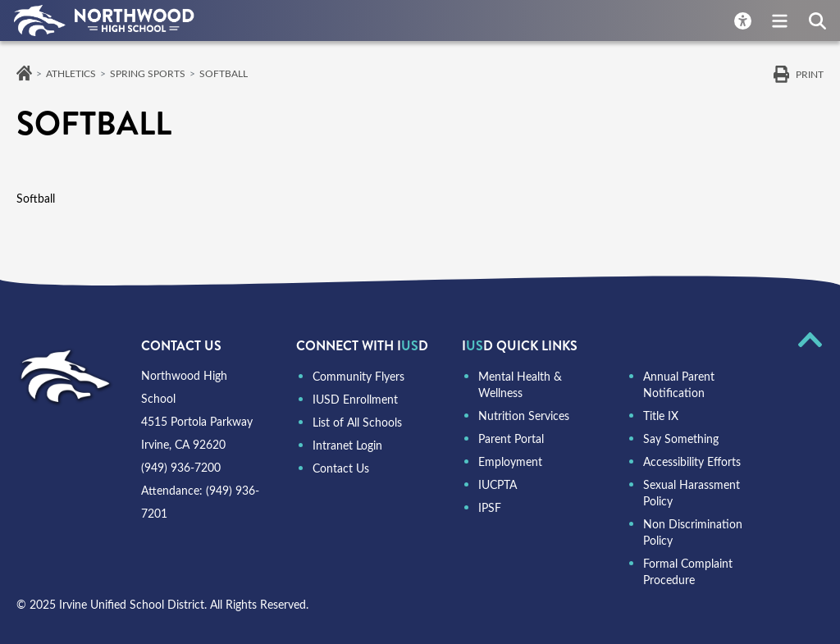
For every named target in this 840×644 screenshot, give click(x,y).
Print (810, 74)
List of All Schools (357, 422)
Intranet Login (347, 445)
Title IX (661, 416)
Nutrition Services (524, 416)
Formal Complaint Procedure (688, 571)
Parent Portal (511, 438)
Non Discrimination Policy (693, 532)
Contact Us (341, 468)
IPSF (490, 507)
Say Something (681, 438)
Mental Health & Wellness (520, 384)
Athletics (71, 73)
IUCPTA (498, 484)
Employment (510, 461)
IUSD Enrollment (355, 399)
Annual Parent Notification (679, 384)
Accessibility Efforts (692, 461)
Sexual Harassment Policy (692, 493)
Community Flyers (358, 376)
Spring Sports (148, 73)
